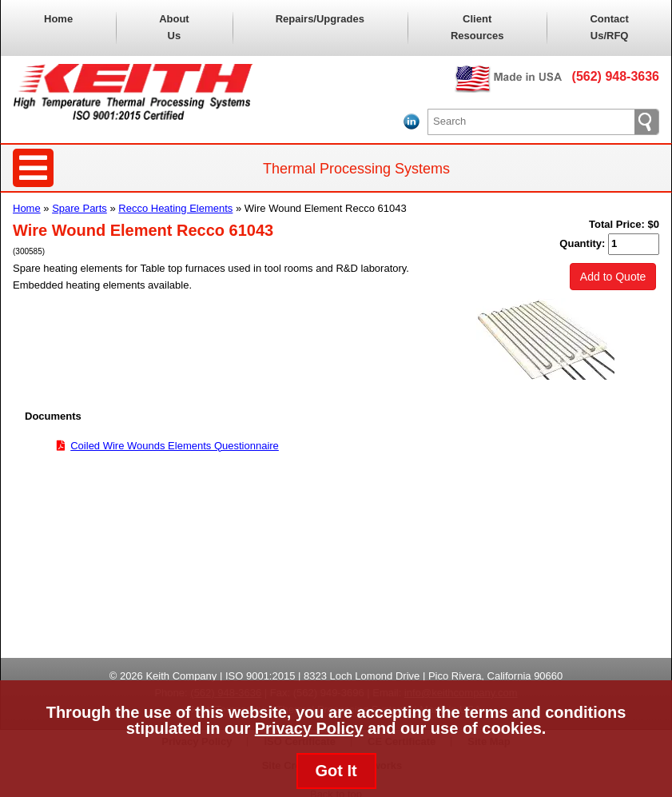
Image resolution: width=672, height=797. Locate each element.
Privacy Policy (309, 728)
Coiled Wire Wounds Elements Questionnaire (175, 446)
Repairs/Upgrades (320, 19)
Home (58, 19)
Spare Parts (80, 208)
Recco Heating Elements (175, 208)
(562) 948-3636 (616, 76)
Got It (336, 771)
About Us (174, 27)
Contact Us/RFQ (609, 27)
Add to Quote (613, 277)
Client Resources (477, 27)
